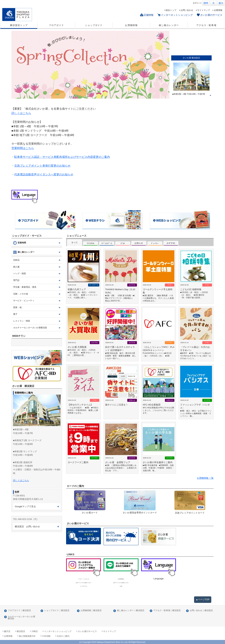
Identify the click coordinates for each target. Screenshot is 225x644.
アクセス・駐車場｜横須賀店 (167, 611)
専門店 (16, 280)
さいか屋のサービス (211, 15)
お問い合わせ (187, 10)
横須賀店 (21, 631)
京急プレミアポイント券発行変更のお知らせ (42, 166)
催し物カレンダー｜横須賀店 (131, 611)
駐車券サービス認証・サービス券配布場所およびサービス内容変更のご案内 (62, 157)
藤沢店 (7, 631)
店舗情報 (149, 15)
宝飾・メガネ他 (21, 294)
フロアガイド (56, 25)
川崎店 (35, 631)
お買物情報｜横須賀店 (91, 611)
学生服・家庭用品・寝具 (25, 287)
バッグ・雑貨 (20, 273)
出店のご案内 (63, 636)
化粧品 (16, 260)
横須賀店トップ (19, 25)
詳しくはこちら (21, 113)
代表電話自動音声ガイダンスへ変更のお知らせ (44, 174)
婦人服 (16, 267)
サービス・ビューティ (24, 301)
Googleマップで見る (25, 506)
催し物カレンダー (169, 25)
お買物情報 (131, 25)
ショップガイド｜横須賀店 (57, 611)
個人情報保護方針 (27, 636)
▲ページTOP (203, 599)
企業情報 (218, 10)
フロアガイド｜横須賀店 (19, 611)
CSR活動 (46, 636)
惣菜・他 (17, 307)
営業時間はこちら (23, 148)
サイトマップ (204, 10)
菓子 (15, 314)
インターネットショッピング (177, 15)
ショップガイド (94, 25)
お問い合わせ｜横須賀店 (201, 611)
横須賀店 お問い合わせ (27, 527)
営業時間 (22, 243)
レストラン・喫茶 (22, 321)
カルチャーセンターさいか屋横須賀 (30, 328)
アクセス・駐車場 (206, 25)
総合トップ (171, 10)
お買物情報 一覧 (205, 478)
